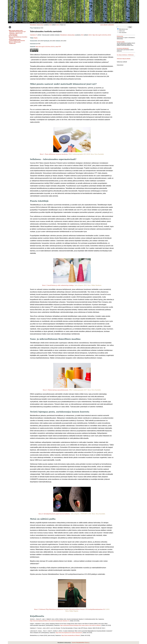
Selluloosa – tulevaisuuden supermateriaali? (16, 34)
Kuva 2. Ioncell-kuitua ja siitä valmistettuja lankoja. (58, 285)
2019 (50, 25)
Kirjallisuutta (12, 43)
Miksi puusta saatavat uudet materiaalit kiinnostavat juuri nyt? (17, 31)
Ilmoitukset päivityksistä (123, 48)
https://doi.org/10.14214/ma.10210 (102, 35)
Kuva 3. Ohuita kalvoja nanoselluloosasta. (56, 390)
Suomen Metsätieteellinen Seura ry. (81, 643)
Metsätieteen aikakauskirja (37, 25)
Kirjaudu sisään (121, 42)
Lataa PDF (58, 47)
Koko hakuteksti (123, 33)
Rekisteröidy (120, 36)
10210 (58, 25)
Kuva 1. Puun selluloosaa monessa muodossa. (54, 154)
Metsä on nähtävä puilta (15, 42)
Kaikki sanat (122, 31)
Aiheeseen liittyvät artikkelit (124, 59)
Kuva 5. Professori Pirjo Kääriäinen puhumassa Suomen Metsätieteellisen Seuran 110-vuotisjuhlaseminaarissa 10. (70, 609)
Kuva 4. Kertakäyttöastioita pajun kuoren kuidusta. (54, 514)
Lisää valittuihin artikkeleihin (107, 25)
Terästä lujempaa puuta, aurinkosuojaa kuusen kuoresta (17, 40)
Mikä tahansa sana (123, 29)
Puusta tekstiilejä (13, 36)
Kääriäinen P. (34, 35)
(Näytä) (35, 38)
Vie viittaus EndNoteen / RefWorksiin (125, 55)
